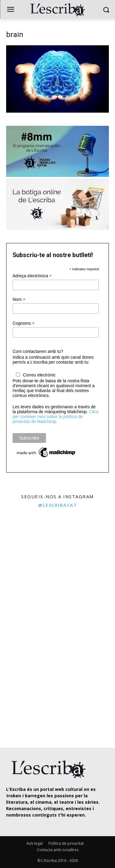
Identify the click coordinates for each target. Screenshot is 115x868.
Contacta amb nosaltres (58, 850)
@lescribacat (57, 505)
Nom (19, 299)
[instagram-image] (28, 540)
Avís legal (34, 843)
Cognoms (24, 323)
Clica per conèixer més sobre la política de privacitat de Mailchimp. (56, 417)
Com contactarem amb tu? (38, 351)
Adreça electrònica (32, 276)
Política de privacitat (66, 843)
